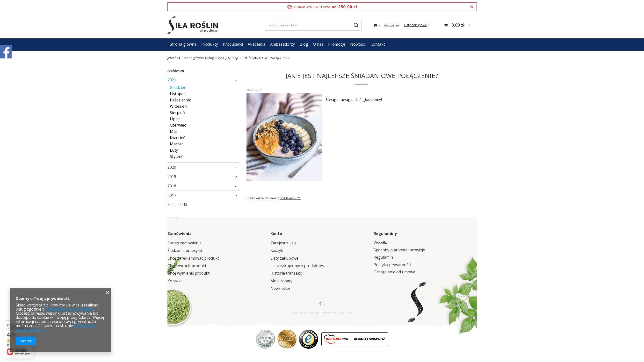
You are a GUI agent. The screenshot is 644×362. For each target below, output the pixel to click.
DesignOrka (344, 312)
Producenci (233, 44)
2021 (172, 80)
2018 (172, 186)
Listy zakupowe (416, 25)
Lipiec (175, 119)
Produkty (210, 44)
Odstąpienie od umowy (394, 272)
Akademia (257, 44)
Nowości (358, 44)
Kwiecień (178, 138)
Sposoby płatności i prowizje (399, 250)
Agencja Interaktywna (322, 312)
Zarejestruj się (283, 243)
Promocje (337, 44)
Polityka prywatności (392, 265)
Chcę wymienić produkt (188, 273)
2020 (172, 167)
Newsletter (280, 288)
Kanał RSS (177, 205)
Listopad (178, 94)
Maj (173, 131)
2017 (172, 195)
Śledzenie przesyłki (185, 251)
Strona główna (183, 44)
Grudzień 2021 (290, 198)
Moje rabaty (281, 281)
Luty (174, 150)
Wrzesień (178, 106)
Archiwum (176, 71)
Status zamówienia (185, 243)
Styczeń (177, 156)
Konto (276, 234)
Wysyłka (381, 243)
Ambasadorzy (282, 44)
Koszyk (277, 251)
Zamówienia (180, 234)
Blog (304, 44)
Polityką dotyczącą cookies (69, 309)
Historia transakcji (287, 273)
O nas (318, 44)
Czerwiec (178, 125)
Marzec (177, 144)
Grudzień (178, 87)
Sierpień (177, 113)
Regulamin (383, 257)
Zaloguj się (392, 25)
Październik (180, 100)
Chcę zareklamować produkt (193, 258)
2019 (172, 177)
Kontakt (378, 44)
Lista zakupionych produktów (297, 266)
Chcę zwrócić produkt (187, 266)
